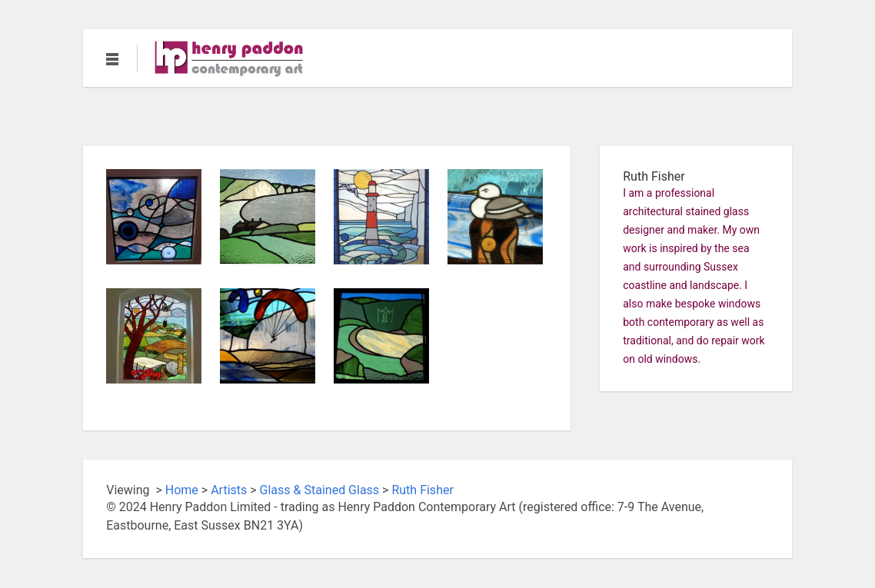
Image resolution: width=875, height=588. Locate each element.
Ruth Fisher (422, 490)
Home (182, 490)
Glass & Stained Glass (320, 490)
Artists (229, 490)
